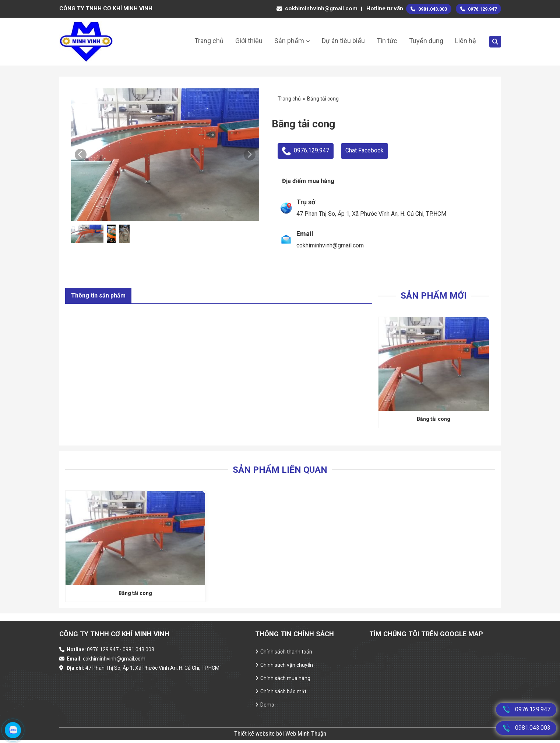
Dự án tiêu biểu (343, 41)
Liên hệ (466, 41)
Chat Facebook (364, 150)
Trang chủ (209, 41)
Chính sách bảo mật (283, 694)
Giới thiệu (249, 41)
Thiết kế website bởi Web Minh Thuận (280, 736)
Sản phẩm (289, 41)
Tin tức (387, 41)
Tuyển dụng (426, 41)
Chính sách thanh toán (286, 655)
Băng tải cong (434, 421)
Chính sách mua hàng (285, 681)
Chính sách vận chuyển (287, 668)
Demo (267, 708)
